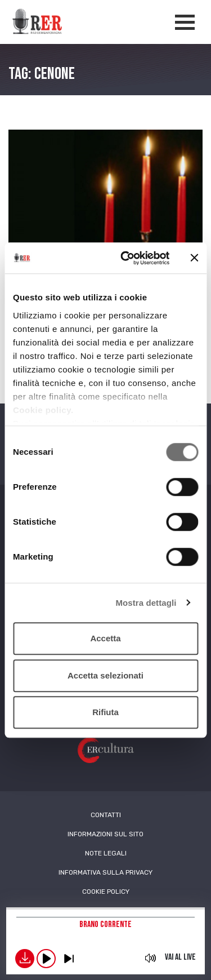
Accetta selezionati (105, 675)
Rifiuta (105, 712)
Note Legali (106, 853)
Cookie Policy (106, 892)
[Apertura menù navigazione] (185, 22)
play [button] (46, 959)
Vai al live (180, 957)
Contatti (106, 815)
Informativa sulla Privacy (105, 872)
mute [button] (151, 958)
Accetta (105, 638)
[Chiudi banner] (194, 258)
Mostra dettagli (146, 603)
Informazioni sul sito (105, 834)
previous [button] (69, 959)
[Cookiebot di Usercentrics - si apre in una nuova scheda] (126, 258)
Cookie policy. (43, 410)
